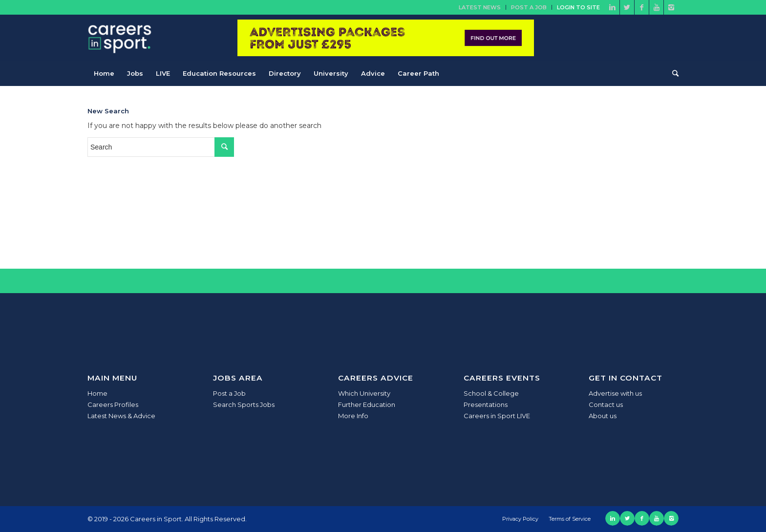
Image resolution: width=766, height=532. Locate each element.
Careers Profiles (113, 404)
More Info (353, 416)
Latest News (480, 7)
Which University (364, 393)
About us (603, 416)
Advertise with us (615, 393)
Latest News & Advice (121, 416)
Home (97, 393)
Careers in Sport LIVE (497, 416)
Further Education (367, 404)
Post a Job (529, 7)
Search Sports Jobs (244, 404)
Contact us (606, 404)
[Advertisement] (605, 169)
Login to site (578, 7)
